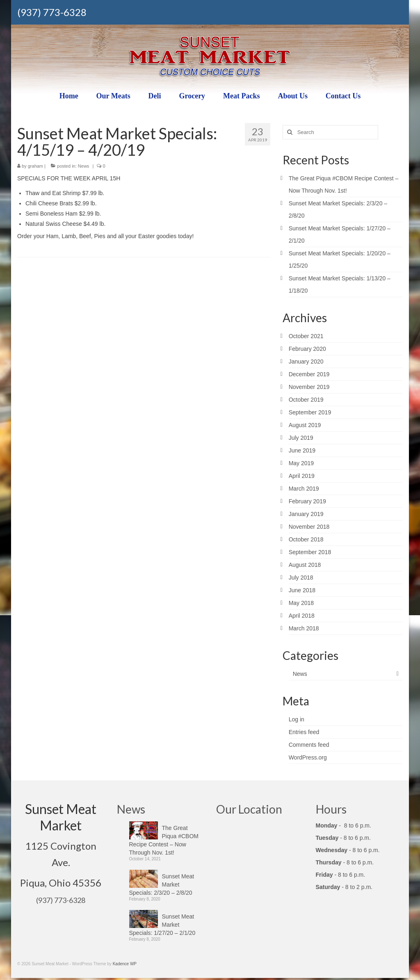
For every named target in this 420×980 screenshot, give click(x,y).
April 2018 (302, 616)
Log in (297, 719)
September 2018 (310, 552)
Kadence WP (125, 964)
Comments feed (309, 745)
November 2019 (309, 387)
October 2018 (306, 539)
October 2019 (306, 400)
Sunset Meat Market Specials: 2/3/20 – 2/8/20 (162, 885)
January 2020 (306, 362)
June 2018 (302, 590)
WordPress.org (308, 757)
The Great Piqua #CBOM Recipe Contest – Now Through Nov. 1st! (164, 840)
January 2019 (306, 514)
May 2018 (301, 603)
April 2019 (302, 476)
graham (35, 166)
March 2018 (304, 628)
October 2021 (306, 336)
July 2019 (301, 438)
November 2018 (309, 527)
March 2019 (304, 489)
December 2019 (309, 374)
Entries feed (304, 732)
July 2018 (301, 578)
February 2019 (307, 501)
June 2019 (302, 450)
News (84, 166)
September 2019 (310, 412)
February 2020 (307, 349)
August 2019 (305, 425)
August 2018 (305, 565)
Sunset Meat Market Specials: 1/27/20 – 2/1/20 (162, 925)
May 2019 (301, 463)
